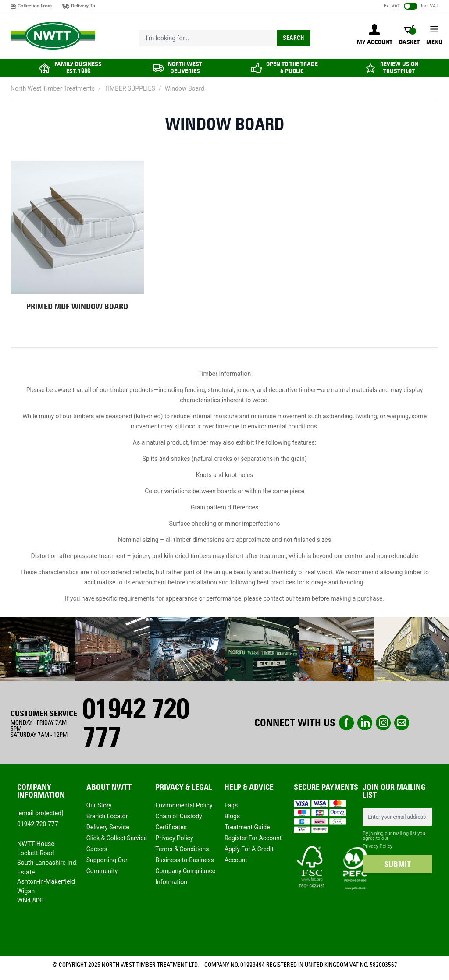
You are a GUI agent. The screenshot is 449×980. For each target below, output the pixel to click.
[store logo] (53, 36)
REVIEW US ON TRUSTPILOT (399, 68)
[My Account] (375, 35)
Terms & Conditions (182, 849)
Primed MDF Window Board (77, 307)
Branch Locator (107, 816)
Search (293, 38)
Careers (97, 849)
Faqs (231, 805)
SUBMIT (397, 864)
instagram (383, 723)
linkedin (365, 723)
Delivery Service (108, 827)
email (402, 723)
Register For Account (253, 838)
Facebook (346, 723)
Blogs (232, 816)
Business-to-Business (185, 860)
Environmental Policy (184, 805)
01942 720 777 (135, 723)
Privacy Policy (174, 838)
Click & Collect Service (117, 838)
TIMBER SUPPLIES (130, 88)
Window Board (184, 88)
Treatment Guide (247, 827)
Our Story (99, 805)
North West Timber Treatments (53, 88)
